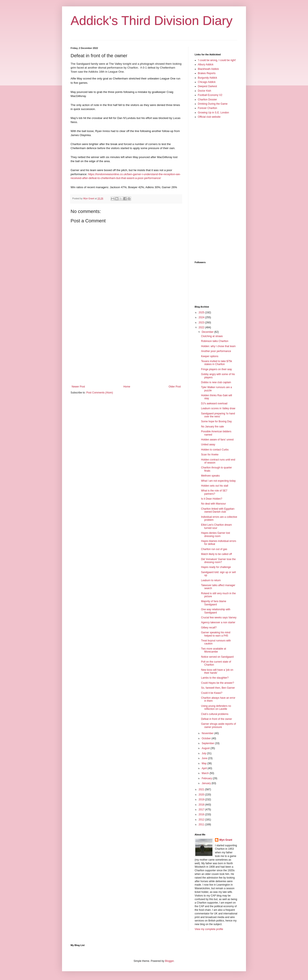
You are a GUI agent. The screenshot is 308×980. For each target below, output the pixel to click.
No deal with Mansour (213, 504)
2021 (202, 789)
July (204, 753)
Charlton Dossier (207, 100)
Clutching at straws (212, 336)
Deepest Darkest (207, 86)
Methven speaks (210, 476)
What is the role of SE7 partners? (214, 492)
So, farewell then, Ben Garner (218, 688)
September (208, 743)
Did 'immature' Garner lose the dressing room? (218, 561)
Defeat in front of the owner (217, 719)
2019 (202, 800)
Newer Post (78, 387)
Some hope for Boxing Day (216, 421)
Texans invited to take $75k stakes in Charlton (217, 363)
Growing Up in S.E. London (213, 113)
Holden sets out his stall (215, 486)
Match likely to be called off (216, 554)
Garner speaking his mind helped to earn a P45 (216, 634)
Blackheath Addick (208, 69)
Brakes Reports (207, 73)
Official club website (209, 117)
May (204, 763)
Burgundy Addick (207, 78)
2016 (202, 814)
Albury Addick (206, 65)
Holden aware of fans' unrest (217, 440)
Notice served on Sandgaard (217, 657)
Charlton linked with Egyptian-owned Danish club (218, 510)
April (205, 768)
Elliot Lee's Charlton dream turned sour (216, 526)
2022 (202, 327)
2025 (202, 312)
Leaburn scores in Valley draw (218, 408)
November (208, 733)
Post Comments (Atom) (100, 393)
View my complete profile (209, 929)
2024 (202, 317)
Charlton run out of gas (214, 549)
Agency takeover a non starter (218, 622)
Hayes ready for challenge (216, 567)
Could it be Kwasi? (212, 693)
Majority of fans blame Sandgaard (214, 603)
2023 (202, 323)
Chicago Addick (207, 82)
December (208, 332)
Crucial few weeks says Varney (219, 618)
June (205, 758)
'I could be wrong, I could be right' (217, 60)
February (207, 778)
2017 (202, 810)
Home (127, 387)
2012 (202, 820)
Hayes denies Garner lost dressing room (215, 534)
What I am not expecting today (218, 481)
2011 (202, 824)
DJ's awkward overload (214, 403)
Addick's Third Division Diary (152, 21)
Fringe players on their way (216, 369)
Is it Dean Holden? (212, 499)
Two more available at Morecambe (214, 650)
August (206, 748)
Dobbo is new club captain (216, 382)
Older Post (175, 387)
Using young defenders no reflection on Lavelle (216, 707)
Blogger (169, 961)
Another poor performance (216, 351)
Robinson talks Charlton (215, 341)
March (206, 773)
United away (208, 445)
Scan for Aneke (210, 455)
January (207, 783)
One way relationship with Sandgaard (216, 611)
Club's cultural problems (215, 714)
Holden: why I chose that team (218, 346)
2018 (202, 805)
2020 (202, 795)
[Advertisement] (126, 350)
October (207, 738)
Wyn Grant (226, 840)
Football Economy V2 (210, 95)
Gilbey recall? (209, 628)
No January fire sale (212, 427)
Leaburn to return (211, 580)
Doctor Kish (204, 91)
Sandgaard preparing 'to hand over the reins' (218, 415)
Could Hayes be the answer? (218, 683)
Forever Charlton (207, 108)
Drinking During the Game (213, 104)
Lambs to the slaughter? (215, 678)
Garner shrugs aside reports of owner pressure (218, 725)
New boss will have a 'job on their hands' (217, 671)
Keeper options (210, 356)
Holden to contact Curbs (215, 450)
